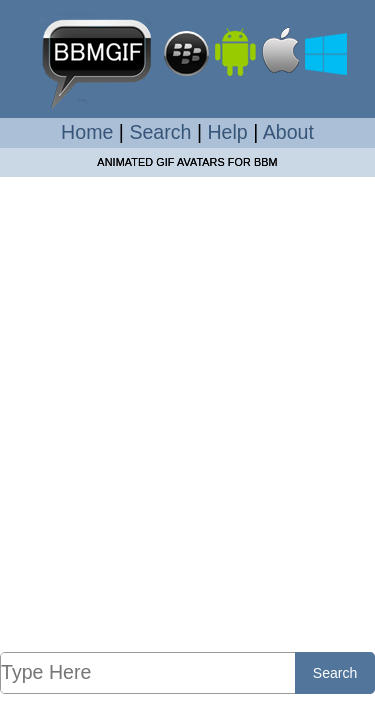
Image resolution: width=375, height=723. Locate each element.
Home (87, 132)
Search (160, 132)
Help (227, 132)
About (288, 132)
